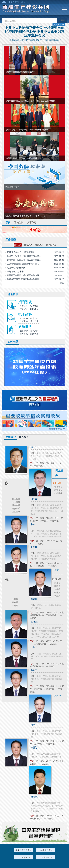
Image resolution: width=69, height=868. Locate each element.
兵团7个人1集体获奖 (16, 268)
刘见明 (34, 547)
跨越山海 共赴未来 (15, 271)
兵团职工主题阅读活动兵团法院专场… (24, 275)
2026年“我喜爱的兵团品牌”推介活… (23, 264)
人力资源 (16, 502)
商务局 (15, 602)
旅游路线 (24, 334)
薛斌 (33, 525)
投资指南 (34, 306)
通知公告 (19, 222)
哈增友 (34, 647)
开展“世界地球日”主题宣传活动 (21, 252)
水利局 (15, 605)
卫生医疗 (16, 512)
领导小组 (34, 318)
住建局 (57, 593)
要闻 (8, 222)
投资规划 (58, 487)
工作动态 (11, 240)
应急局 (57, 583)
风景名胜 (34, 331)
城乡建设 (16, 505)
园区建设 (34, 309)
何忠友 (34, 499)
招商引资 (25, 302)
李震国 (34, 599)
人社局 (15, 599)
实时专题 (13, 342)
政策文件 (24, 321)
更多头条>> (59, 25)
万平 (33, 725)
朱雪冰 (34, 748)
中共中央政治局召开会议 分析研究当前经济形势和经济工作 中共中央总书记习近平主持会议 (34, 32)
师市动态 (39, 245)
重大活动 (28, 245)
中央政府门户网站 (17, 2)
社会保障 (16, 499)
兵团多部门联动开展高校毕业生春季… (24, 279)
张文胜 (34, 622)
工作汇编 (24, 318)
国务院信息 (51, 245)
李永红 (34, 670)
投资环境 (24, 306)
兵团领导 (11, 437)
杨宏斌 (34, 797)
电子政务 (25, 314)
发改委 (57, 589)
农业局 (57, 596)
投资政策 (24, 309)
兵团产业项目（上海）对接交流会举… (24, 256)
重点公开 (24, 437)
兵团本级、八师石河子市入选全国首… (24, 260)
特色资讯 (13, 294)
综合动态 (18, 245)
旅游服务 (25, 327)
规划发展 (34, 321)
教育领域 (58, 490)
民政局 (57, 586)
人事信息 (32, 222)
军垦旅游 (24, 331)
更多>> (58, 570)
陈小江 (34, 447)
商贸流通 (16, 508)
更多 (62, 283)
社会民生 (58, 493)
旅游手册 (34, 334)
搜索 (62, 20)
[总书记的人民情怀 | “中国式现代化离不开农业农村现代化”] (35, 40)
